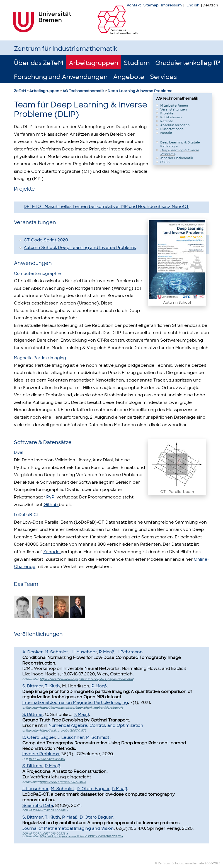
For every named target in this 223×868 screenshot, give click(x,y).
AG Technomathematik (83, 91)
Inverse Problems (41, 754)
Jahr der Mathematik (177, 158)
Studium (137, 63)
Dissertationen (172, 129)
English (193, 5)
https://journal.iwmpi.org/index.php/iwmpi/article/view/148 (82, 708)
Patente (167, 121)
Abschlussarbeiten (175, 125)
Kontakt (134, 5)
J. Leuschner (84, 652)
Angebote (129, 77)
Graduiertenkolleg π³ (188, 63)
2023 (217, 863)
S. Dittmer (32, 686)
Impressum (171, 5)
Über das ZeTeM (39, 63)
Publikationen (171, 117)
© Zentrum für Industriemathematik (180, 863)
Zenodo (52, 552)
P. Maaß (107, 652)
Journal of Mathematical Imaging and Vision (68, 828)
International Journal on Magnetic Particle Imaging (75, 702)
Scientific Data (38, 805)
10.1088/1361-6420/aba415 (47, 759)
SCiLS (165, 162)
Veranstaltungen (174, 109)
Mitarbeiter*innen (174, 105)
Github (51, 505)
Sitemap (151, 5)
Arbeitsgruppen (94, 63)
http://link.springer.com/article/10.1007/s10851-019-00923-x (82, 836)
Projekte (167, 113)
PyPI (51, 497)
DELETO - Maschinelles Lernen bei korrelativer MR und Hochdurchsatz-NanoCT (106, 207)
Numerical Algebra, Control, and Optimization (96, 725)
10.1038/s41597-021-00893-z (48, 810)
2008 (209, 863)
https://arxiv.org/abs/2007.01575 (63, 731)
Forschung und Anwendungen (61, 77)
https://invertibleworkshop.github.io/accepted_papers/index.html (87, 679)
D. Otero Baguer (39, 737)
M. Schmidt (56, 652)
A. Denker (32, 652)
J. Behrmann (130, 652)
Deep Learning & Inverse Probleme (140, 91)
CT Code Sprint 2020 (46, 240)
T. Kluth (52, 686)
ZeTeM (20, 91)
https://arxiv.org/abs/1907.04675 (63, 782)
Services (163, 77)
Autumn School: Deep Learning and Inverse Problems (80, 248)
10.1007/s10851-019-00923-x (48, 834)
